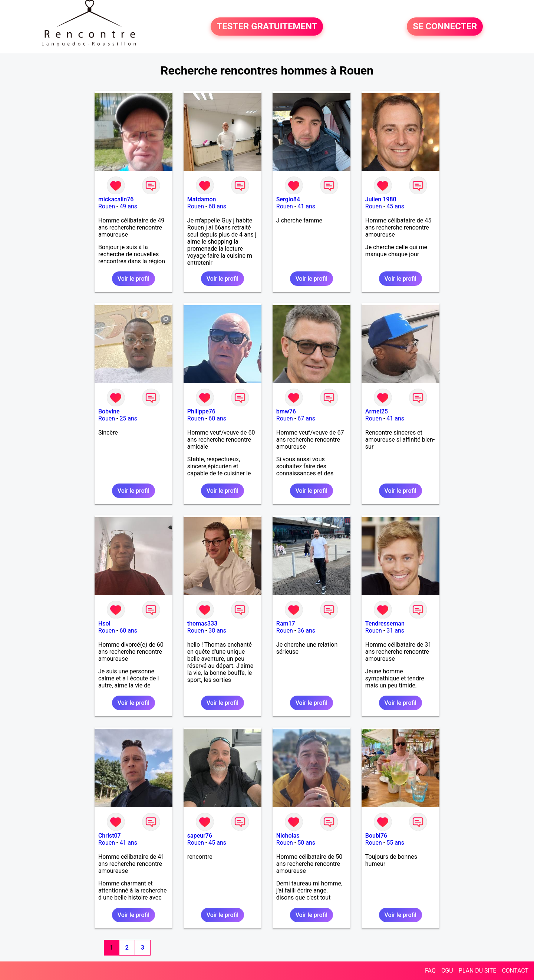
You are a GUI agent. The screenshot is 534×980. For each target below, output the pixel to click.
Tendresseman (385, 623)
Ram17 (286, 623)
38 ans (217, 631)
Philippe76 (201, 411)
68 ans (217, 206)
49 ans (128, 206)
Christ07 (110, 836)
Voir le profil (133, 279)
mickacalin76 (116, 199)
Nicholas (288, 836)
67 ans (306, 418)
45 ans (395, 206)
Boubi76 (376, 836)
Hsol (104, 623)
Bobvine (109, 411)
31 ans (395, 631)
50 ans (306, 843)
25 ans (128, 418)
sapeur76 (200, 836)
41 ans (306, 206)
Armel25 (377, 411)
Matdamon (202, 199)
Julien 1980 (381, 199)
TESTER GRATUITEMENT (267, 27)
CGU (447, 971)
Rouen (107, 206)
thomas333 (202, 623)
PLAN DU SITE (478, 971)
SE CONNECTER (445, 27)
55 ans (395, 843)
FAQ (430, 971)
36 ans (306, 631)
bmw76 (286, 411)
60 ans (217, 418)
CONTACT (515, 971)
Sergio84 (288, 199)
